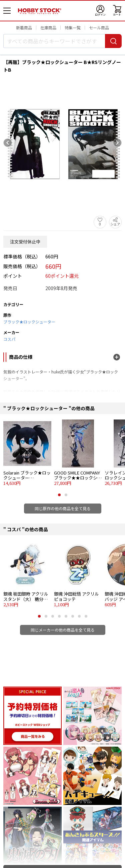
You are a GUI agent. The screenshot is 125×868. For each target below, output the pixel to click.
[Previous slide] (8, 143)
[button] (59, 495)
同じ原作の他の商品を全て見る (63, 508)
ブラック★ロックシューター (29, 322)
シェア (115, 224)
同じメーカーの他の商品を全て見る (63, 630)
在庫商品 (48, 28)
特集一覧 (73, 28)
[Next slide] (117, 143)
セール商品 (99, 28)
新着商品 (24, 28)
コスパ (9, 339)
